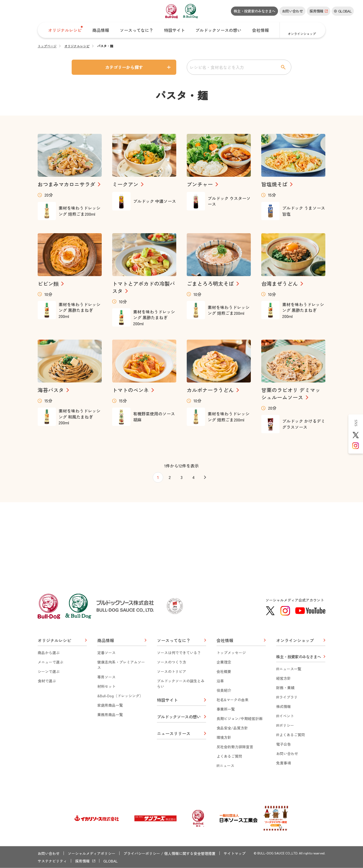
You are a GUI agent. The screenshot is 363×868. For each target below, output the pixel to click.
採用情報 (82, 861)
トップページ (47, 46)
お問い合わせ (292, 11)
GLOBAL (110, 861)
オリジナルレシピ (77, 46)
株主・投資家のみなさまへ (254, 11)
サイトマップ (235, 853)
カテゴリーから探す (124, 67)
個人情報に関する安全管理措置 (190, 853)
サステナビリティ (52, 861)
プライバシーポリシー (142, 853)
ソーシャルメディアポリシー (92, 853)
